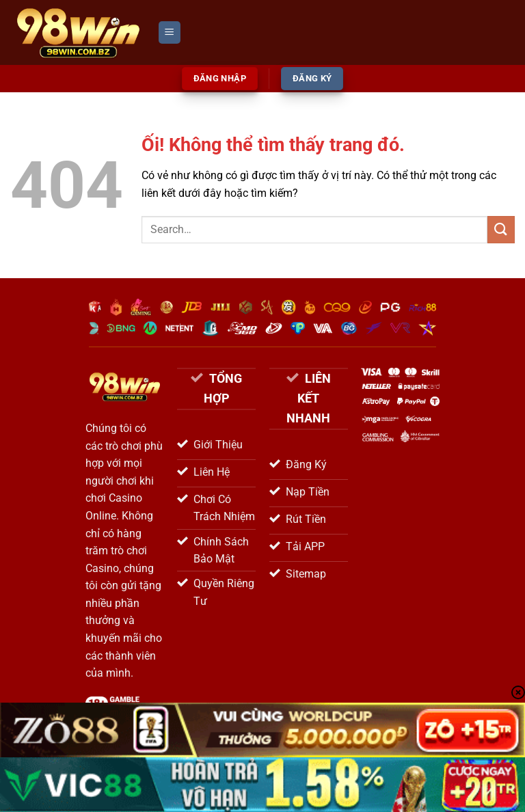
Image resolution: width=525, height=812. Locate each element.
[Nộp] (501, 229)
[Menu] (170, 32)
